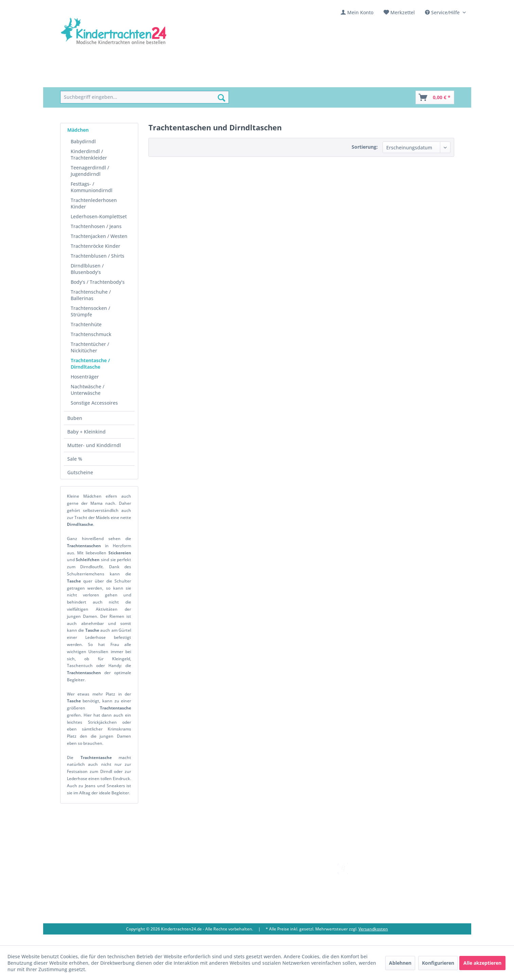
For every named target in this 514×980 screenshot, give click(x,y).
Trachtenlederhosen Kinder (94, 203)
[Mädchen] (109, 80)
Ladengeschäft (192, 883)
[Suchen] (221, 98)
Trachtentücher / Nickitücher (90, 347)
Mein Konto (360, 12)
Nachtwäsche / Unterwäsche (87, 390)
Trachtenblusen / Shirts (98, 256)
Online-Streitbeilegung (282, 899)
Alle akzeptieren (482, 963)
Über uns (186, 875)
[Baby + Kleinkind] (176, 80)
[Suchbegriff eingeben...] (145, 97)
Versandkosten (274, 867)
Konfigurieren (438, 963)
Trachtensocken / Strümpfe (90, 311)
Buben (75, 418)
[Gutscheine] (312, 80)
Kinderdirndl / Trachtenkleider (89, 154)
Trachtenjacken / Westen (99, 236)
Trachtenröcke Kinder (95, 246)
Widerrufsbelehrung (280, 891)
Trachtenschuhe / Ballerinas (91, 295)
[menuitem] (357, 12)
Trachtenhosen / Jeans (96, 226)
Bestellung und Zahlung (284, 883)
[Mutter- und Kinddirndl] (235, 80)
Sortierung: (365, 147)
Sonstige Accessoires (94, 403)
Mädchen (78, 130)
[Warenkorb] (435, 97)
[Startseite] (76, 80)
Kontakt (184, 867)
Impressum (188, 899)
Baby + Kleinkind (86, 432)
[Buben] (138, 80)
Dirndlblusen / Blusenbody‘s (87, 269)
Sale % (75, 459)
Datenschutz (271, 908)
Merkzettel (403, 12)
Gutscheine (80, 472)
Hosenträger (85, 377)
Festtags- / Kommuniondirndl (92, 187)
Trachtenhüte (86, 324)
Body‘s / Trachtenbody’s (98, 282)
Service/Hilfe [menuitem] (443, 12)
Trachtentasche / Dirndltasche (90, 364)
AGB (261, 915)
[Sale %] (281, 80)
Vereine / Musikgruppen (203, 891)
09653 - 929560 (85, 884)
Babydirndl (83, 141)
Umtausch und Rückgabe (285, 875)
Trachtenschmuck (91, 334)
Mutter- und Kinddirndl (94, 445)
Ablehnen (400, 963)
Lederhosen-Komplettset (99, 216)
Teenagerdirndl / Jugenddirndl (90, 171)
